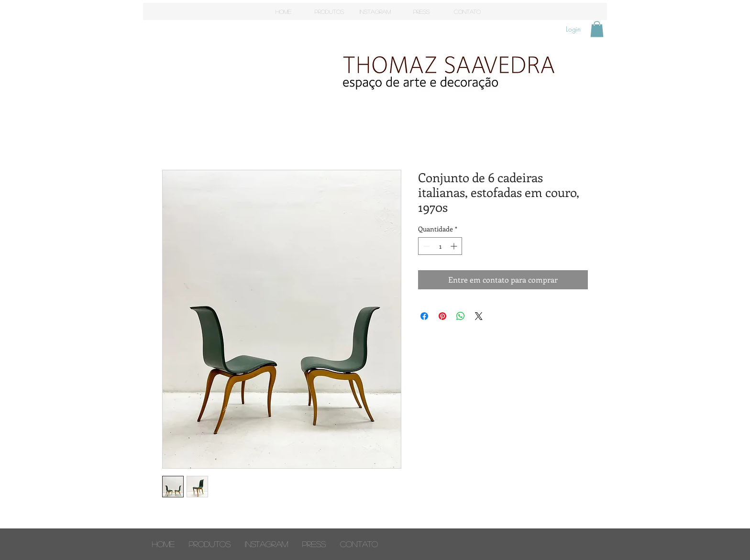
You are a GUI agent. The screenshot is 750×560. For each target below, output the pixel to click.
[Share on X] (479, 316)
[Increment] (455, 246)
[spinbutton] (440, 246)
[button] (597, 29)
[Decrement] (425, 246)
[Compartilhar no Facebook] (424, 316)
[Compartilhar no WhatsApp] (461, 316)
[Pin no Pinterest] (442, 316)
